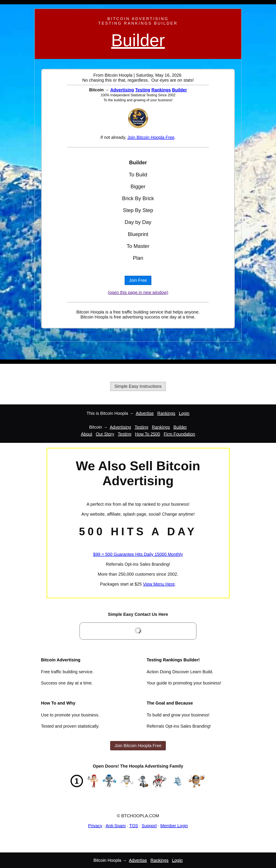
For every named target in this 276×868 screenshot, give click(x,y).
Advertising (122, 90)
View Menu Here (159, 584)
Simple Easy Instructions (138, 386)
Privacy (95, 826)
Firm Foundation (179, 434)
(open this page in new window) (138, 292)
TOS (134, 826)
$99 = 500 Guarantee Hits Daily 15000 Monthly (138, 554)
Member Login (174, 826)
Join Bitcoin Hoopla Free (151, 137)
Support (149, 826)
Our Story (105, 434)
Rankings (161, 90)
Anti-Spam (116, 826)
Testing (143, 90)
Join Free (138, 280)
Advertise (145, 413)
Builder (138, 40)
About (86, 434)
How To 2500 (147, 434)
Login (184, 413)
